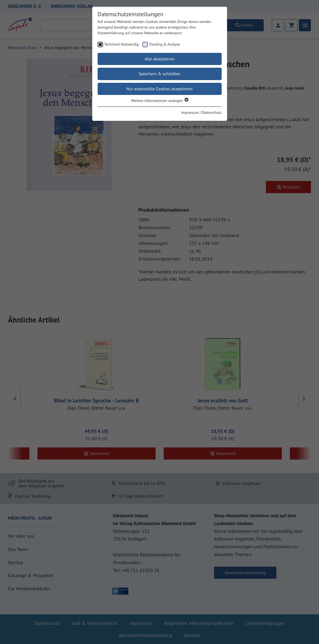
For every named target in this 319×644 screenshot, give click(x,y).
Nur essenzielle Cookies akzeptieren (159, 89)
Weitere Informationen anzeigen (159, 101)
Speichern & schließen (160, 74)
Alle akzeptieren (159, 59)
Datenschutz (212, 112)
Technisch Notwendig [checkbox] (121, 44)
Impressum (190, 112)
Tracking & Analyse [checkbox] (165, 44)
